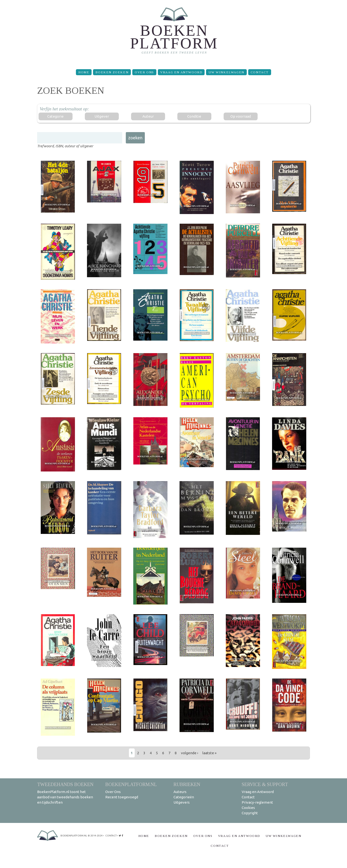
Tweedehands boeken (65, 784)
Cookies (248, 808)
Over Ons (144, 72)
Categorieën (184, 797)
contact (111, 836)
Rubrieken (187, 784)
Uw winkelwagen (226, 72)
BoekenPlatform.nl (131, 784)
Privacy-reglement (257, 802)
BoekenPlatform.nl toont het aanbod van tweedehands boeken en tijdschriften (65, 797)
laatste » (209, 753)
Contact (260, 72)
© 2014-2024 (95, 836)
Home (84, 72)
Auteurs (180, 792)
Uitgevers (182, 802)
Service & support (265, 784)
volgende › (190, 753)
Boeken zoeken (112, 72)
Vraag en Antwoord (181, 72)
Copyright (250, 813)
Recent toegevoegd (122, 797)
